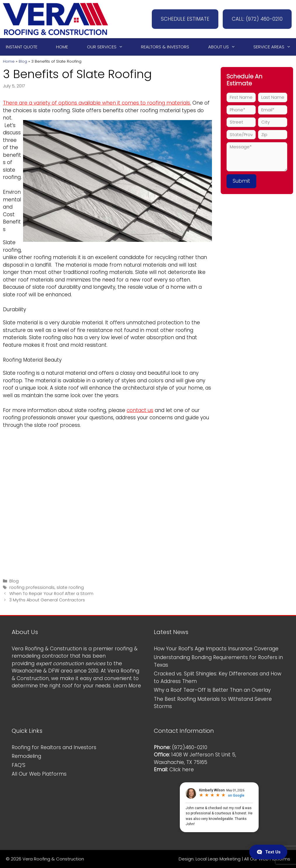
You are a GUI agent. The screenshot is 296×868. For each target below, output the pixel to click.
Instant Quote (22, 47)
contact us (140, 410)
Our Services (108, 47)
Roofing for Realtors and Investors (54, 747)
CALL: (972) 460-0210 (257, 19)
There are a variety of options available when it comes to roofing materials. (97, 103)
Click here (182, 770)
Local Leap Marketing (218, 859)
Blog (23, 61)
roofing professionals (32, 587)
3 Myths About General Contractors (47, 600)
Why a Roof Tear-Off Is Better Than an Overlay (212, 690)
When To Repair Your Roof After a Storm (51, 594)
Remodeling (26, 756)
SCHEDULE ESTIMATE (185, 19)
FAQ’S (19, 765)
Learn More (127, 686)
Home (62, 47)
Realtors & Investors (165, 47)
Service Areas (275, 47)
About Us (224, 47)
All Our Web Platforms (39, 774)
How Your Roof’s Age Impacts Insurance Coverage (216, 649)
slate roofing (70, 587)
